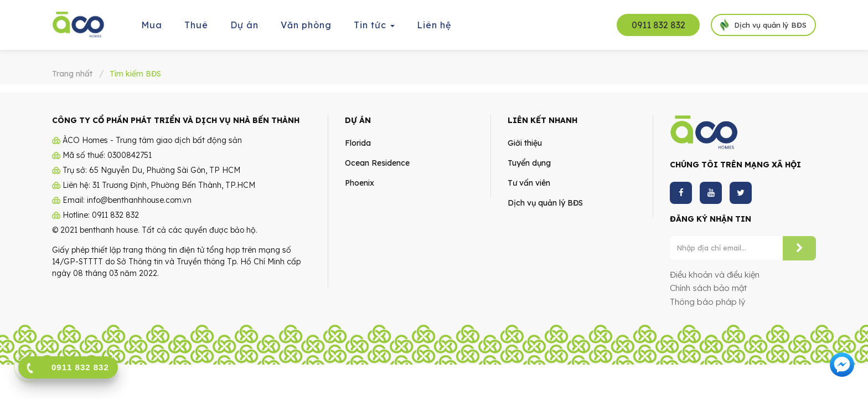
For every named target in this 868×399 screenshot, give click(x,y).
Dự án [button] (244, 25)
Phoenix (360, 180)
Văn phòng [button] (306, 25)
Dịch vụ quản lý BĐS (545, 199)
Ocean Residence (377, 160)
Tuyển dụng (529, 160)
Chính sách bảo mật (708, 285)
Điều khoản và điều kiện (715, 271)
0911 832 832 (658, 25)
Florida (358, 140)
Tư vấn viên (529, 180)
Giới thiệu (525, 140)
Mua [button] (152, 25)
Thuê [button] (196, 25)
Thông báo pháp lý (707, 298)
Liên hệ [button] (434, 25)
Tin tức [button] (375, 29)
